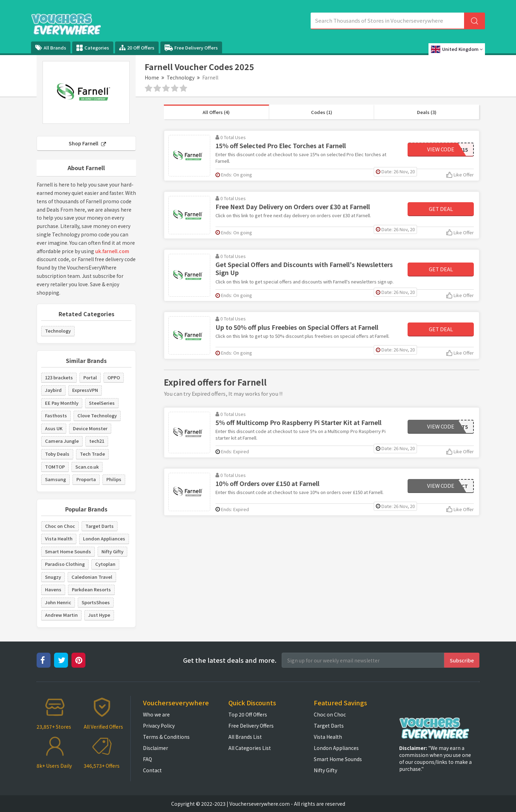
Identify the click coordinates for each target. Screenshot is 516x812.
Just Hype (99, 615)
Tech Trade (92, 454)
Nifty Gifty (112, 551)
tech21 (97, 441)
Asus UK (54, 428)
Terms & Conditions (166, 737)
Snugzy (53, 577)
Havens (53, 589)
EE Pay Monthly (62, 403)
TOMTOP (55, 467)
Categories (93, 48)
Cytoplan (105, 564)
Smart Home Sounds (68, 551)
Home (152, 77)
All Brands (51, 48)
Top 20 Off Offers (248, 714)
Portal (90, 377)
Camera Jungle (62, 441)
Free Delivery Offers (191, 48)
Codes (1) (322, 112)
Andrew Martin (61, 615)
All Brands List (245, 737)
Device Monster (90, 428)
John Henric (58, 602)
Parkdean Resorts (91, 589)
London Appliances (104, 538)
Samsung (55, 479)
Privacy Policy (159, 726)
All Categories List (250, 748)
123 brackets (59, 377)
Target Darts (100, 526)
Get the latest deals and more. (230, 660)
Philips (114, 479)
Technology (181, 77)
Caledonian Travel (92, 577)
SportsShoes (96, 602)
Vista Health (59, 538)
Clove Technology (97, 415)
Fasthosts (56, 415)
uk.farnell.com (112, 251)
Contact (152, 770)
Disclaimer (155, 748)
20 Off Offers (137, 48)
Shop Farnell (87, 143)
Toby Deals (57, 454)
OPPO (114, 377)
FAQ (147, 759)
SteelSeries (102, 403)
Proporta (86, 479)
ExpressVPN (85, 390)
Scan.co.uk (87, 467)
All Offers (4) (216, 112)
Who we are (156, 714)
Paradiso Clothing (65, 564)
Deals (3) (427, 112)
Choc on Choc (60, 526)
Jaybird (53, 390)
